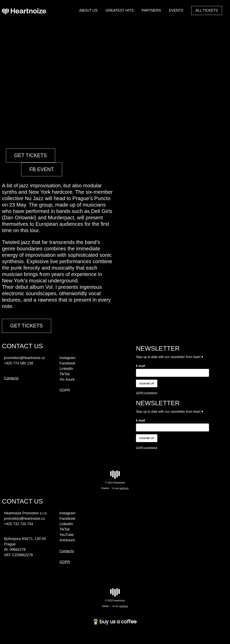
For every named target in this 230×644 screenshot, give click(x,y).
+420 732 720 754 (19, 530)
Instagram (67, 364)
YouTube (67, 541)
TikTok (65, 380)
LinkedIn (66, 375)
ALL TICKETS (207, 10)
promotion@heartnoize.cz (24, 525)
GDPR (65, 396)
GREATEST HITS (119, 10)
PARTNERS (151, 10)
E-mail (140, 372)
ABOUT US (88, 10)
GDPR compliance (147, 399)
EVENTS (176, 10)
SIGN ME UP (147, 390)
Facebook (67, 369)
